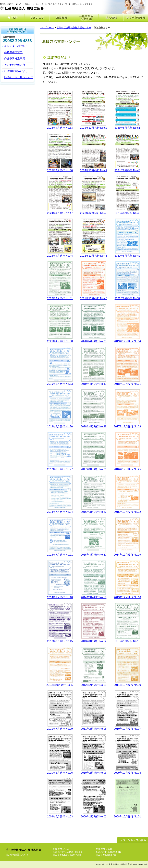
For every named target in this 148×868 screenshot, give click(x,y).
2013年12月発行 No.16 (127, 597)
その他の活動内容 (15, 65)
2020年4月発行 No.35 (94, 341)
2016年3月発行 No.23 (94, 512)
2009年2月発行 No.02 (94, 817)
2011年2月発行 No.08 (94, 729)
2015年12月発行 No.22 (127, 512)
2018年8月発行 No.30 (60, 427)
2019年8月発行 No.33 (60, 384)
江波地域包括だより (16, 71)
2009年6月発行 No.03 (60, 817)
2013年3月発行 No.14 (94, 641)
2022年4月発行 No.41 (60, 298)
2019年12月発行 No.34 (127, 341)
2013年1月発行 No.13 (127, 641)
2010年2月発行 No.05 (94, 773)
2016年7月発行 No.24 (60, 512)
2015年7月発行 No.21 (60, 555)
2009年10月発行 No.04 (127, 773)
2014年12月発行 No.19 (127, 555)
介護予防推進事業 (15, 59)
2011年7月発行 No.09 (60, 729)
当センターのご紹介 (16, 46)
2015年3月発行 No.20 (94, 555)
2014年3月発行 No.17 (94, 597)
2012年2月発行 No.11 (94, 685)
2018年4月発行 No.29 (94, 427)
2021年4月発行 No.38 (60, 341)
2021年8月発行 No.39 (127, 298)
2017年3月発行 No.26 (94, 469)
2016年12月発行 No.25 (127, 469)
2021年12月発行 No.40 (94, 298)
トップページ (47, 28)
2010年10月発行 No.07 (127, 729)
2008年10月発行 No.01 (127, 817)
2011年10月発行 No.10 (127, 685)
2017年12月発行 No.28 (127, 427)
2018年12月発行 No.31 (127, 384)
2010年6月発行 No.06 (60, 773)
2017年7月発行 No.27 (60, 469)
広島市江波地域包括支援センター (74, 28)
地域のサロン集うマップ (19, 77)
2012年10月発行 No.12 (60, 685)
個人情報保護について (17, 855)
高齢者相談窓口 (13, 52)
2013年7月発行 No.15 (60, 641)
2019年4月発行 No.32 (94, 384)
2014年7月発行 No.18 (60, 597)
